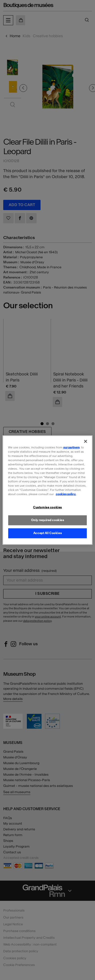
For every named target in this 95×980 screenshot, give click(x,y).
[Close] (86, 441)
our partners (71, 447)
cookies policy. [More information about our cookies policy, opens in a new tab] (66, 494)
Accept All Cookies (47, 533)
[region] (48, 490)
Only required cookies (48, 520)
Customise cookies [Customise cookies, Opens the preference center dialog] (47, 507)
